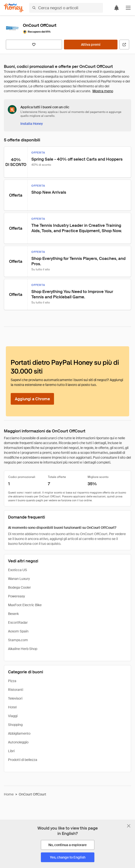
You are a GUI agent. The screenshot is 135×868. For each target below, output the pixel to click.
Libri (11, 751)
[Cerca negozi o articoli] (66, 8)
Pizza (12, 681)
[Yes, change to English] (68, 857)
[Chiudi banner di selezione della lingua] (129, 826)
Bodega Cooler (19, 587)
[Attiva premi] (91, 45)
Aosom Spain (18, 631)
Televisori (15, 698)
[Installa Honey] (32, 124)
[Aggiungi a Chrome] (32, 399)
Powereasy (17, 596)
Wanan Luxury (19, 579)
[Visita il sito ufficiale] (124, 45)
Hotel (12, 707)
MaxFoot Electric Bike (25, 605)
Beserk (13, 614)
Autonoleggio (18, 742)
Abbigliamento (19, 733)
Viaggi (13, 716)
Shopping (15, 725)
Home (9, 794)
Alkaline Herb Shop (23, 649)
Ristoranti (16, 690)
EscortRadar (18, 622)
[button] (128, 8)
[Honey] (14, 8)
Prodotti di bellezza (23, 760)
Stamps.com (18, 640)
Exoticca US (18, 570)
